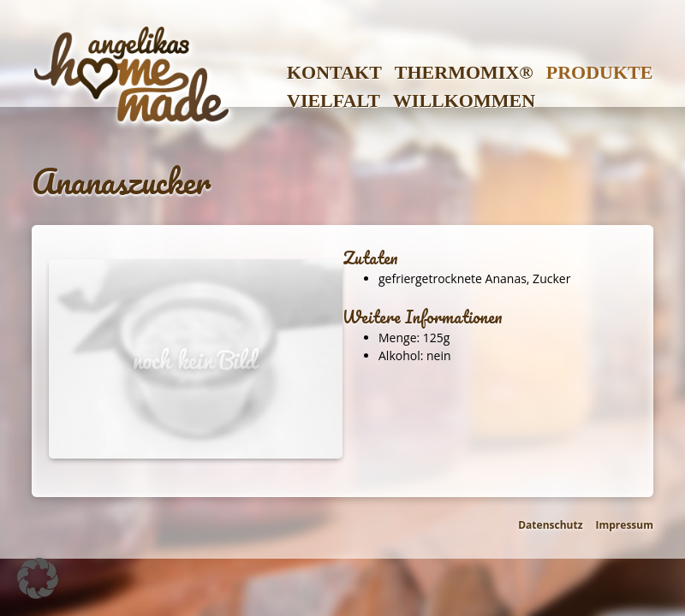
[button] (38, 578)
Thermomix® (464, 72)
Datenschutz (550, 525)
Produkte (600, 72)
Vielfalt (334, 101)
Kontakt (334, 72)
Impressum (625, 525)
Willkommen (464, 101)
